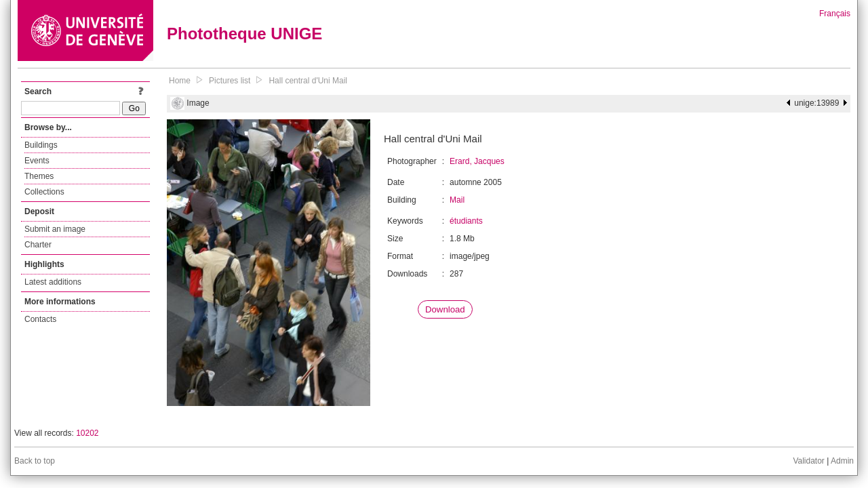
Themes (39, 176)
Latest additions (53, 282)
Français (835, 14)
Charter (38, 245)
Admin (842, 461)
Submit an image (55, 229)
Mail (457, 200)
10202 (87, 433)
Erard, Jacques (477, 161)
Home (180, 81)
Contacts (40, 319)
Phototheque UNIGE (244, 34)
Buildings (41, 145)
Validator (808, 461)
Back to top (35, 461)
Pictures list (230, 81)
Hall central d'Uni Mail (308, 81)
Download (445, 309)
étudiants (466, 221)
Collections (44, 192)
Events (37, 161)
